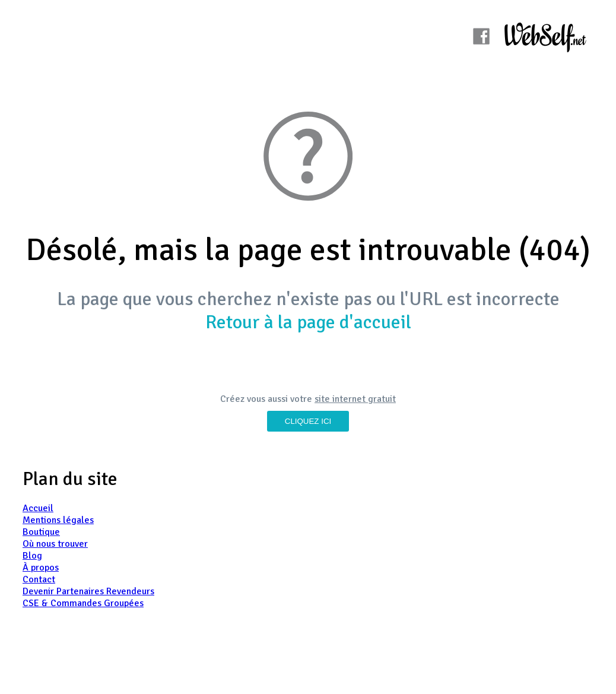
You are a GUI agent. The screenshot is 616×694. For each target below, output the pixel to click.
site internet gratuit (355, 399)
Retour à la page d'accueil (308, 322)
